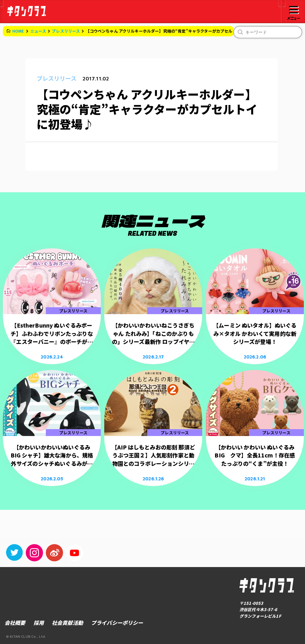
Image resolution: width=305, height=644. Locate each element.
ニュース (38, 31)
